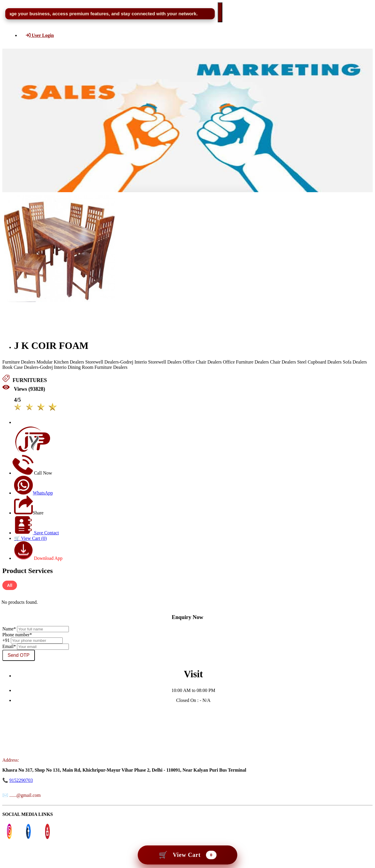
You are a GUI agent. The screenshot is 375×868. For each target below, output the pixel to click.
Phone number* (17, 635)
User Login (40, 35)
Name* (9, 629)
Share (29, 513)
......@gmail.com (25, 795)
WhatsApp (33, 493)
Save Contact (36, 533)
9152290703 (21, 780)
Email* (9, 646)
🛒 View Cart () (30, 538)
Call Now (33, 473)
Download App (38, 558)
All (10, 585)
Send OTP (19, 655)
